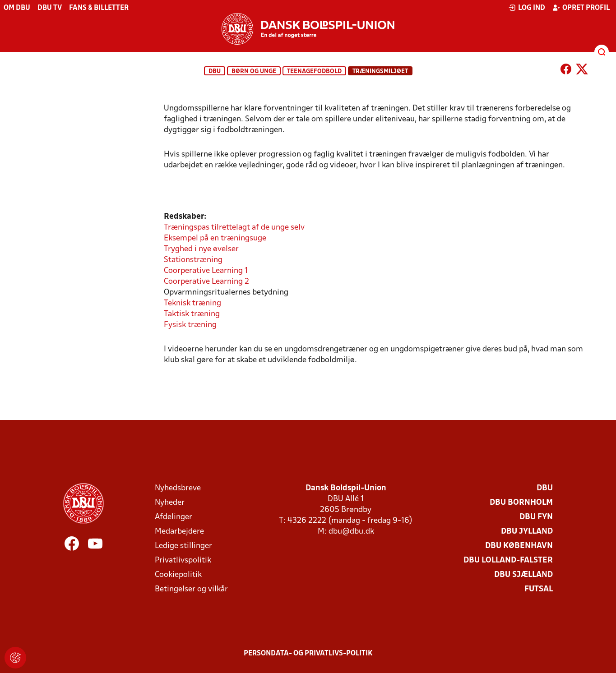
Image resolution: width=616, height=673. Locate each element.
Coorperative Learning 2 (206, 282)
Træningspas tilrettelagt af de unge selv (234, 228)
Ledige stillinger (183, 546)
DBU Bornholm (521, 503)
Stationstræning (193, 260)
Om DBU (17, 8)
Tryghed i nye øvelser (201, 249)
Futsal (539, 589)
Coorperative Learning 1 (206, 271)
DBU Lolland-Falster (508, 560)
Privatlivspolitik (183, 560)
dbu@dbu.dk (351, 532)
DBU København (519, 546)
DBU (215, 71)
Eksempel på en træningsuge (215, 238)
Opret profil (581, 8)
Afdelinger (174, 517)
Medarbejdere (179, 532)
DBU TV (50, 8)
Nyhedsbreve (178, 488)
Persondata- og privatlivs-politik (308, 654)
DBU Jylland (527, 532)
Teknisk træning (192, 303)
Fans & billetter (99, 8)
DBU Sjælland (523, 575)
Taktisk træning (192, 314)
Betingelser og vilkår (191, 589)
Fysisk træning (190, 325)
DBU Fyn (536, 517)
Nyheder (170, 503)
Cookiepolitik (178, 575)
